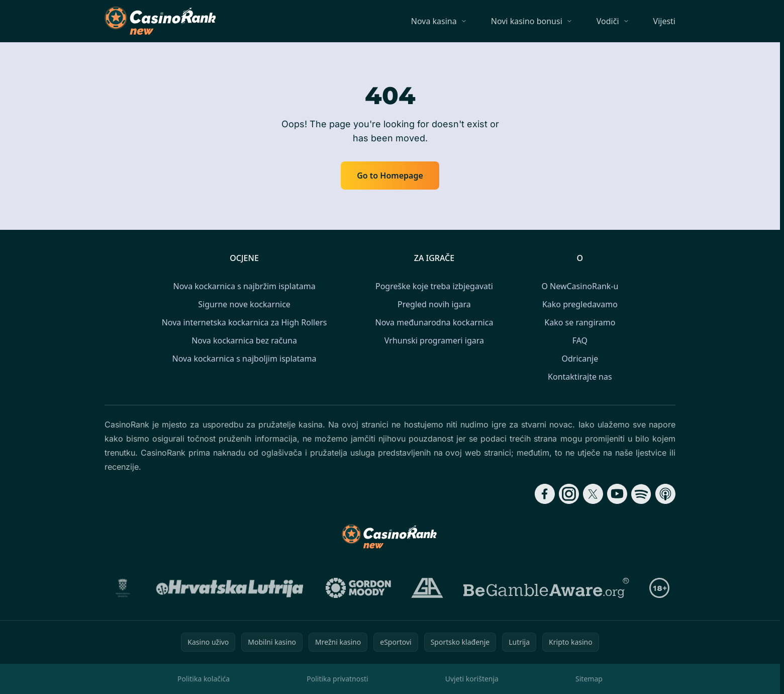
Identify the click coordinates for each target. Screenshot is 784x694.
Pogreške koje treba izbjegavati (434, 286)
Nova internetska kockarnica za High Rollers (244, 322)
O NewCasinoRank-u (580, 286)
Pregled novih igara (434, 304)
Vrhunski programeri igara (434, 340)
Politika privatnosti (337, 679)
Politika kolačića (204, 679)
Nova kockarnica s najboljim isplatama (244, 359)
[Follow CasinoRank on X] (593, 494)
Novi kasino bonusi (527, 21)
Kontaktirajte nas (580, 377)
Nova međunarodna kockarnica (434, 322)
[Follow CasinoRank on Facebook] (545, 494)
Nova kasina (434, 21)
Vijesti (664, 21)
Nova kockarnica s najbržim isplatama (244, 286)
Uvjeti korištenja (472, 679)
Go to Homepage (390, 176)
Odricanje (580, 359)
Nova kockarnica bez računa (244, 340)
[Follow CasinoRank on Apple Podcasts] (665, 494)
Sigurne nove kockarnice (244, 304)
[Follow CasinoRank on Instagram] (569, 494)
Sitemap (589, 679)
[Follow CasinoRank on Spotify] (641, 494)
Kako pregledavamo (580, 304)
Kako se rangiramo (580, 322)
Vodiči (608, 21)
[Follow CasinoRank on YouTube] (617, 494)
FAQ (580, 340)
